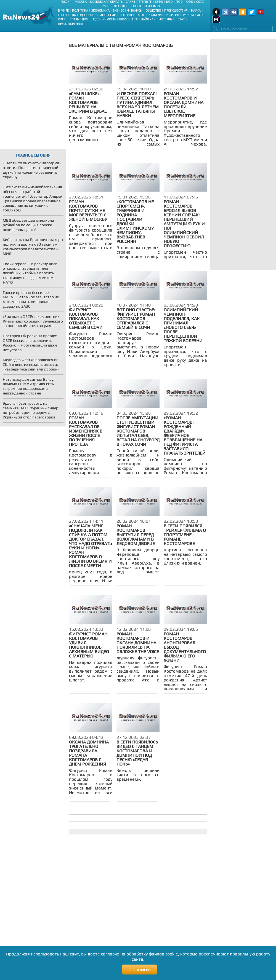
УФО (106, 6)
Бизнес (118, 10)
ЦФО (169, 2)
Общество (153, 10)
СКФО (200, 2)
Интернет (127, 15)
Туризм (188, 15)
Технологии (107, 15)
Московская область (106, 2)
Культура (156, 15)
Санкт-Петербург (139, 2)
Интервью (167, 19)
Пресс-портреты (70, 24)
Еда (73, 15)
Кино (62, 19)
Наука (196, 10)
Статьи (183, 19)
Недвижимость (104, 19)
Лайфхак (148, 19)
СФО (116, 6)
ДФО (125, 6)
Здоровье (86, 15)
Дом (85, 19)
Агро (201, 15)
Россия (66, 2)
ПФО (179, 2)
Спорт (63, 15)
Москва (81, 2)
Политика (80, 10)
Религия (173, 15)
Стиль (74, 19)
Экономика (100, 10)
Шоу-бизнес (128, 19)
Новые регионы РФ (147, 6)
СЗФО (159, 2)
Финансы (135, 10)
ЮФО (189, 2)
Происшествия (176, 10)
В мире (63, 10)
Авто (141, 15)
